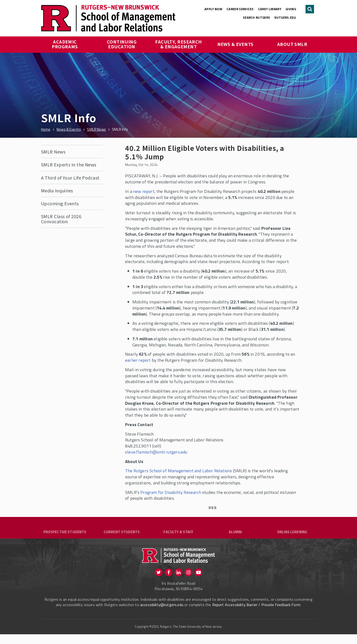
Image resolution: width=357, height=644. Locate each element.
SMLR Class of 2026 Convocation (61, 219)
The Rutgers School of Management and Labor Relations (178, 471)
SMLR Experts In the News (69, 164)
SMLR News (53, 152)
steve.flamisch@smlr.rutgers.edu (156, 452)
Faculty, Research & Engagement (179, 44)
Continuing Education (122, 44)
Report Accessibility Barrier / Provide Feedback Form (256, 614)
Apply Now (213, 9)
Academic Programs (65, 44)
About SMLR (292, 44)
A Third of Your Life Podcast (70, 178)
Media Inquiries (57, 190)
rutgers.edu (285, 17)
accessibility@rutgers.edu (162, 614)
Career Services (240, 9)
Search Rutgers (257, 17)
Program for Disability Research (171, 492)
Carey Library (270, 9)
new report (144, 191)
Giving (291, 9)
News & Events (235, 44)
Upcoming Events (60, 203)
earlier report (138, 360)
